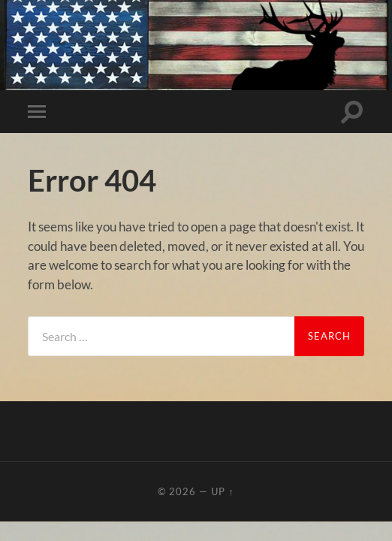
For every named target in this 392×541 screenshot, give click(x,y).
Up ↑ (222, 491)
